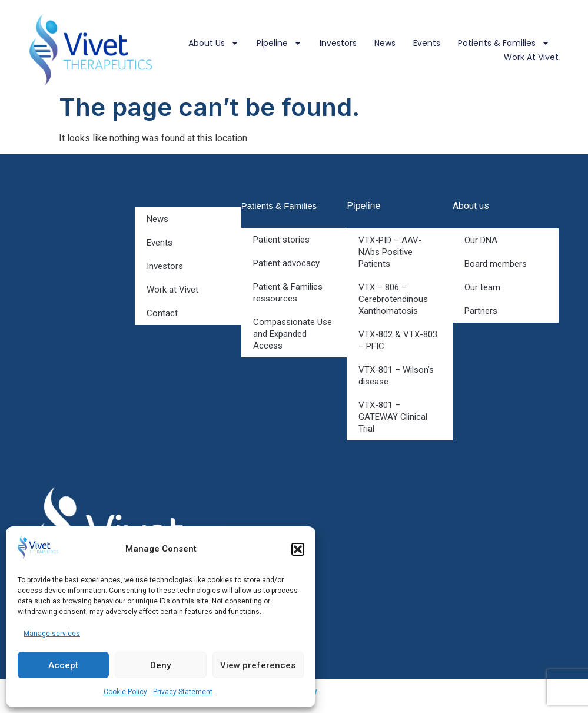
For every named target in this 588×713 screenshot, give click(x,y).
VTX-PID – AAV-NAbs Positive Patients (390, 252)
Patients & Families (504, 43)
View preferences (258, 665)
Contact (162, 313)
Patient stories (281, 240)
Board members (496, 264)
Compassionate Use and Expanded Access (293, 334)
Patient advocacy (286, 263)
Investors (338, 43)
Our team (482, 287)
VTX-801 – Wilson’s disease (396, 376)
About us (214, 43)
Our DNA (481, 240)
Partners (481, 311)
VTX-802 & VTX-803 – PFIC (398, 340)
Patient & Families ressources (288, 293)
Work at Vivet (531, 57)
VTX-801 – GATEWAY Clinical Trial (393, 417)
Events (427, 43)
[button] (298, 549)
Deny (160, 665)
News (385, 43)
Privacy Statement (183, 692)
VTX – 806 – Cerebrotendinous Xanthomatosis (393, 299)
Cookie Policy (125, 692)
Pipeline (279, 43)
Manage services (52, 634)
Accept (63, 665)
